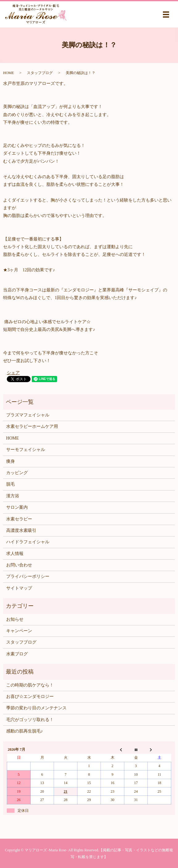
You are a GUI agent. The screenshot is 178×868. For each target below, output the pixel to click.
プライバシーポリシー (28, 576)
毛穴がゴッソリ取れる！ (30, 720)
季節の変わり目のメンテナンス (36, 708)
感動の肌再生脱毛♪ (25, 731)
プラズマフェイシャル (28, 415)
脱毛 (10, 484)
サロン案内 (17, 507)
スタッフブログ (40, 73)
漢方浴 (13, 496)
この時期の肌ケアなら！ (30, 685)
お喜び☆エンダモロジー (30, 697)
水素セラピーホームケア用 (32, 426)
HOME (8, 73)
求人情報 (15, 554)
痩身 (10, 461)
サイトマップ (19, 588)
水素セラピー (19, 519)
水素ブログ (17, 654)
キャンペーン (19, 631)
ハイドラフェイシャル (28, 542)
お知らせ (15, 619)
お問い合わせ (19, 565)
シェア (13, 373)
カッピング (17, 473)
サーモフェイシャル (26, 450)
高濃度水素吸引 (21, 530)
